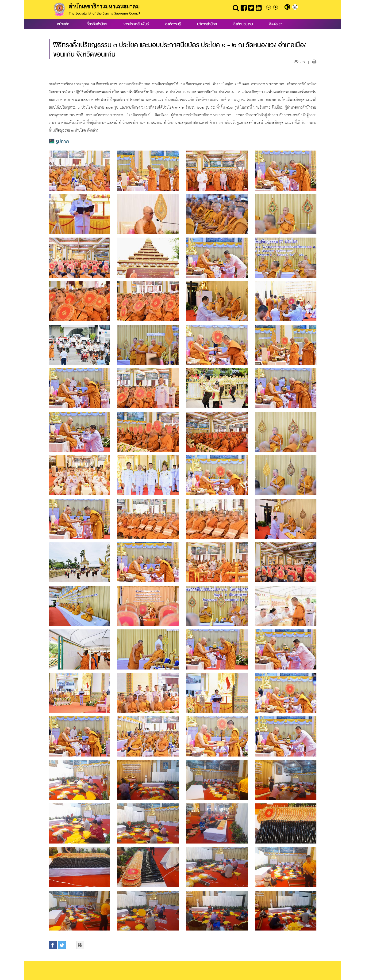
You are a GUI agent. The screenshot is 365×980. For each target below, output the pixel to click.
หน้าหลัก (63, 24)
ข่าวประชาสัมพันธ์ (136, 24)
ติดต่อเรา (276, 24)
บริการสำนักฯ (207, 24)
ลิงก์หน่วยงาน (243, 24)
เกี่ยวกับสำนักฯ (96, 24)
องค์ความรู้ (173, 24)
